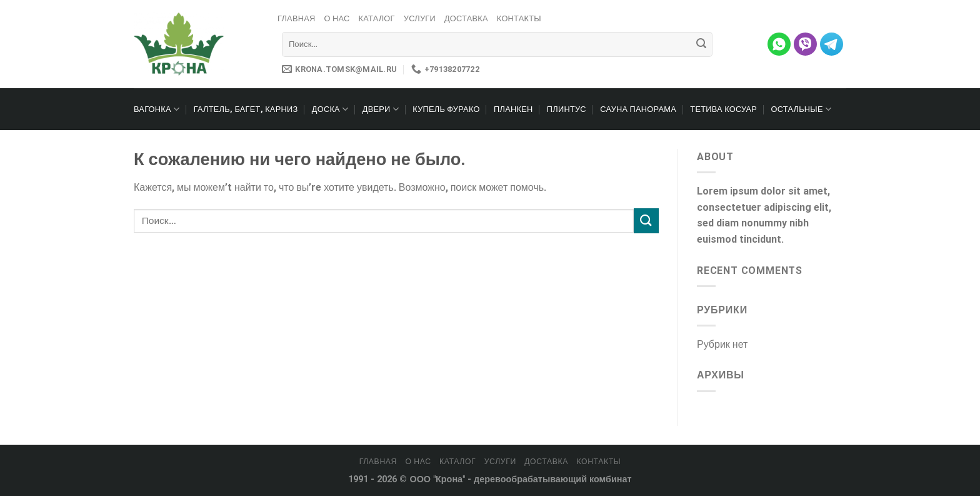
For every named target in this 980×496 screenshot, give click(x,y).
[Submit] (701, 44)
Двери (381, 109)
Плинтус (567, 109)
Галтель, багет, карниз (246, 109)
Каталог (376, 18)
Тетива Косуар (723, 109)
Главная (297, 18)
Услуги (420, 18)
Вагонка (157, 109)
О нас (337, 18)
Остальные (802, 109)
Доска (330, 109)
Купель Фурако (446, 109)
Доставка (466, 18)
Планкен (513, 109)
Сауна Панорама (638, 109)
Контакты (519, 18)
